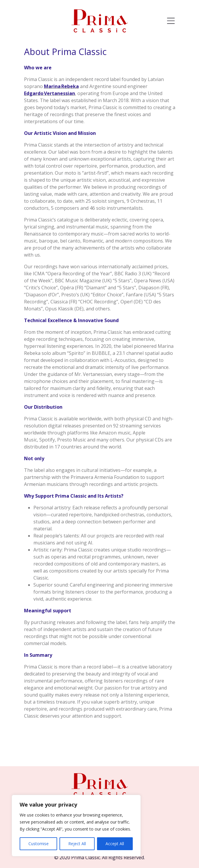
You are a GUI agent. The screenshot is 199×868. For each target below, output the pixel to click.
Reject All (77, 844)
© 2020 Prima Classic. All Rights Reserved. (99, 857)
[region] (76, 826)
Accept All (115, 844)
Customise (39, 844)
